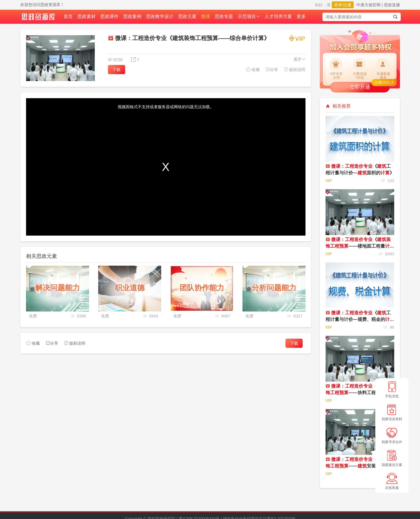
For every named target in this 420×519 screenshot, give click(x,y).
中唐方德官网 (368, 5)
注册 (347, 5)
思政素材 (86, 16)
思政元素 (187, 16)
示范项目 (249, 16)
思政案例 (132, 16)
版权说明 (295, 69)
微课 (206, 16)
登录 (338, 5)
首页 (68, 16)
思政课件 (109, 16)
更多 (301, 16)
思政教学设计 (160, 16)
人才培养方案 (278, 16)
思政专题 (224, 16)
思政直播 (392, 5)
